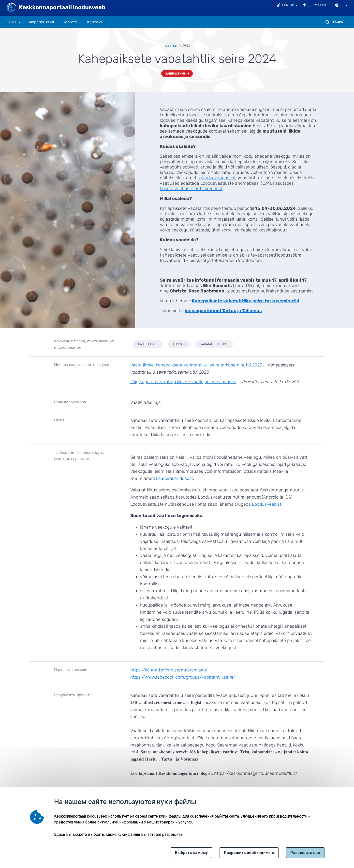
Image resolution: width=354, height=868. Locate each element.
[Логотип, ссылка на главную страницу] (56, 8)
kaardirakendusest (217, 178)
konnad (179, 344)
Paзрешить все (305, 853)
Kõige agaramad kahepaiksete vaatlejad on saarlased (183, 382)
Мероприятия (41, 22)
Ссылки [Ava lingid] (288, 5)
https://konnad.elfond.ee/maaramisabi (169, 670)
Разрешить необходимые (249, 853)
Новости (70, 22)
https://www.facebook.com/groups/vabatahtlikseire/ (183, 677)
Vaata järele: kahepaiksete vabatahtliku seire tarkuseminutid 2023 (196, 365)
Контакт (95, 22)
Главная (171, 45)
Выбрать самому (191, 853)
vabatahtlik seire (214, 344)
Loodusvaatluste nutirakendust (191, 189)
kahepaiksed (148, 344)
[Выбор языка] (347, 6)
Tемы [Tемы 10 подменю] (11, 22)
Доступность (318, 5)
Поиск (337, 22)
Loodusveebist (267, 504)
